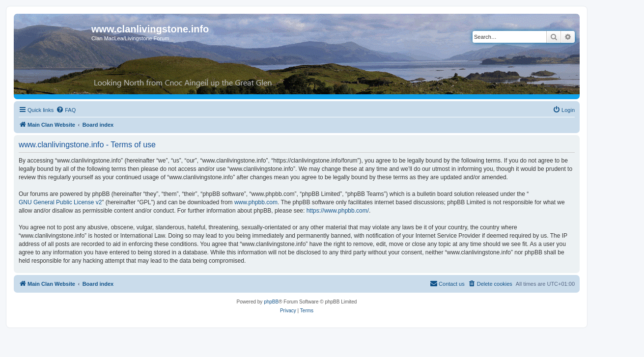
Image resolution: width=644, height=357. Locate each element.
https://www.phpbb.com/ (338, 211)
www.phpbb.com (256, 202)
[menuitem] (66, 110)
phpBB (271, 302)
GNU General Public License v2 (60, 202)
